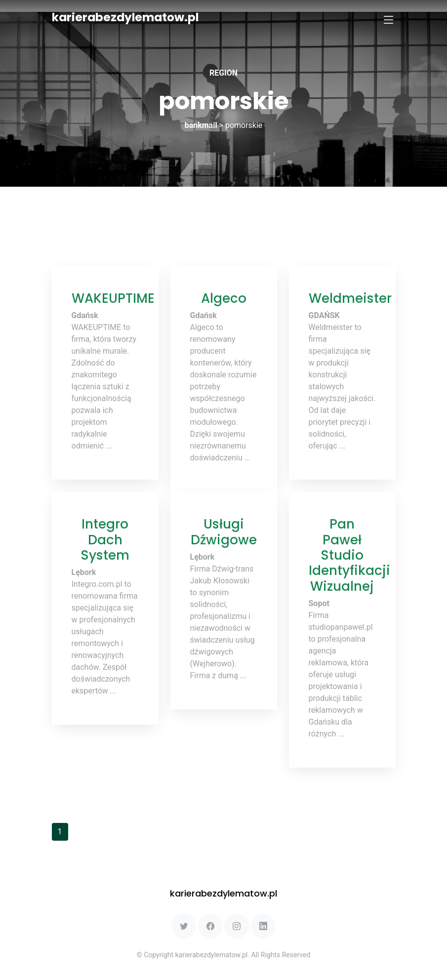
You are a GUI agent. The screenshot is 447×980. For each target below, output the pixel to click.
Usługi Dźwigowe (224, 531)
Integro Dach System (105, 539)
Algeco (224, 298)
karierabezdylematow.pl (125, 17)
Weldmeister (350, 298)
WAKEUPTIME (113, 298)
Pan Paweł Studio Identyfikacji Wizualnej (349, 555)
